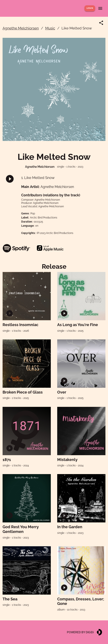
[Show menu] (100, 8)
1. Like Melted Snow (38, 178)
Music (50, 28)
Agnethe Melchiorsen (21, 28)
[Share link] (101, 23)
